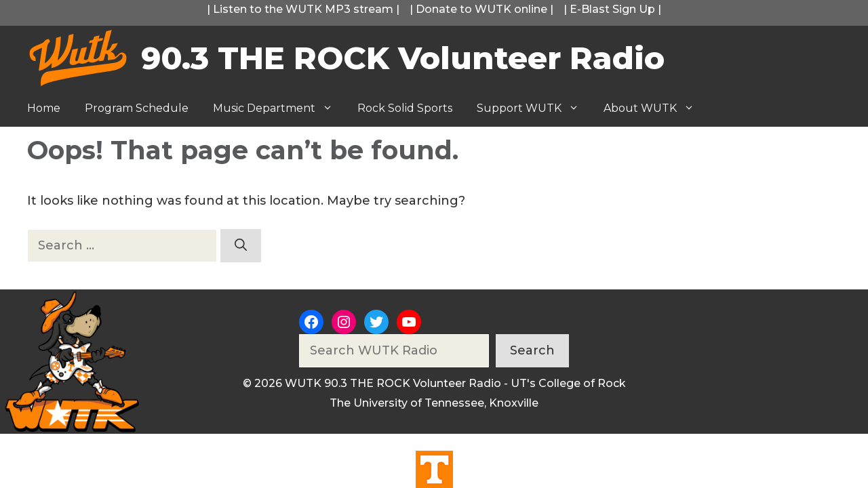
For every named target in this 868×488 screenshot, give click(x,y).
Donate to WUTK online (481, 9)
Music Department (279, 108)
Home (44, 108)
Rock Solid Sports (405, 108)
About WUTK (655, 108)
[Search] (241, 246)
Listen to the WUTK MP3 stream (303, 9)
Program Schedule (137, 108)
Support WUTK (534, 108)
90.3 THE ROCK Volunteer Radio (403, 58)
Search (532, 350)
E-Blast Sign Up (612, 9)
